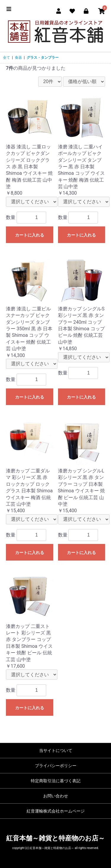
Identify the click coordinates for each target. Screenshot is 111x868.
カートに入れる (30, 235)
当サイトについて (56, 750)
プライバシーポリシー (56, 766)
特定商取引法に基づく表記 (56, 781)
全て (7, 58)
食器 (18, 58)
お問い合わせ (56, 796)
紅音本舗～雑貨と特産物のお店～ (55, 838)
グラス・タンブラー (43, 58)
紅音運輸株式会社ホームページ (56, 811)
